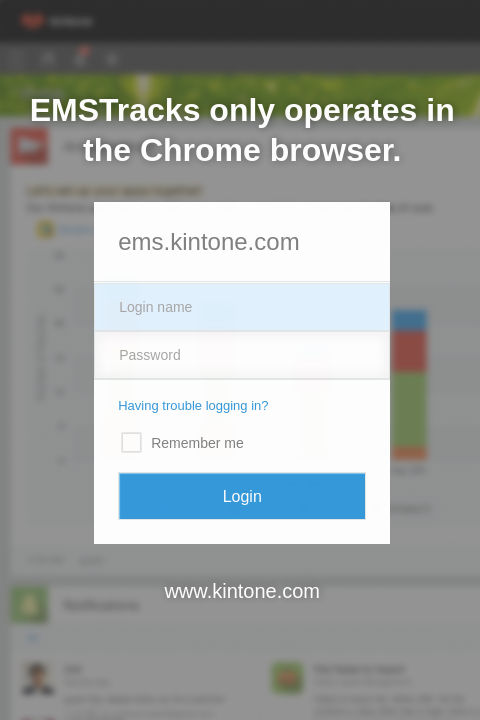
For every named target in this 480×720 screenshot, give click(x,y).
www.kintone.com (242, 591)
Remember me (197, 443)
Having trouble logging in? (193, 405)
